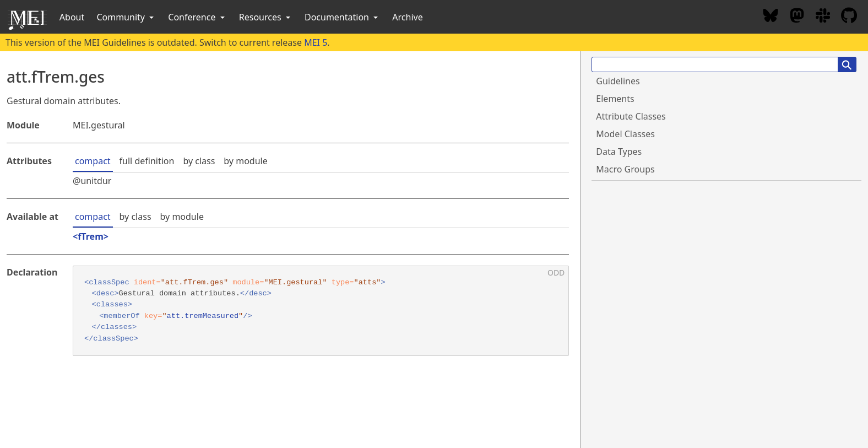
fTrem (91, 236)
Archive (407, 17)
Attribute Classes (631, 116)
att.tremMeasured (203, 316)
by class (199, 161)
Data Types (619, 152)
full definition (147, 161)
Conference (197, 17)
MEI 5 (316, 42)
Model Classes (625, 134)
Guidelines (618, 81)
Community (126, 17)
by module (245, 161)
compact (93, 161)
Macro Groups (625, 169)
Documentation (342, 17)
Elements (615, 99)
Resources (266, 17)
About (72, 17)
